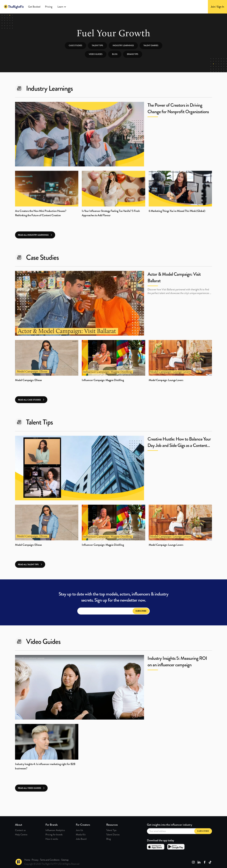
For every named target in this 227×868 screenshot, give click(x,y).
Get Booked (34, 7)
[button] (62, 7)
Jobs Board (81, 839)
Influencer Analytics (55, 830)
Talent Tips (111, 830)
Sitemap (65, 860)
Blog (115, 54)
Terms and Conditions (50, 860)
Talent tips (97, 45)
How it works (52, 839)
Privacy (35, 860)
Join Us (79, 830)
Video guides (96, 54)
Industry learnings (123, 45)
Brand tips (133, 54)
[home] (14, 7)
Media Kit (81, 834)
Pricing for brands (54, 834)
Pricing (49, 7)
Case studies (75, 45)
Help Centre (21, 834)
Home (27, 860)
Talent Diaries (151, 45)
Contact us (20, 830)
